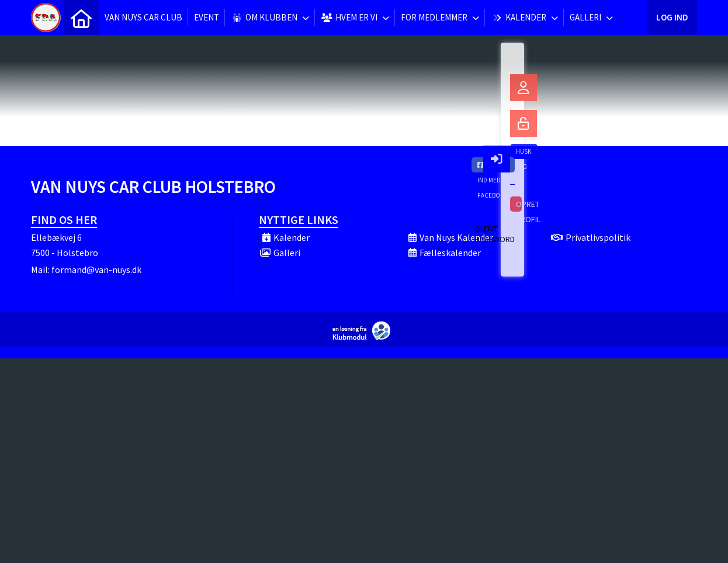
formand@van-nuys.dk (96, 270)
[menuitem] (81, 18)
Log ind (672, 17)
